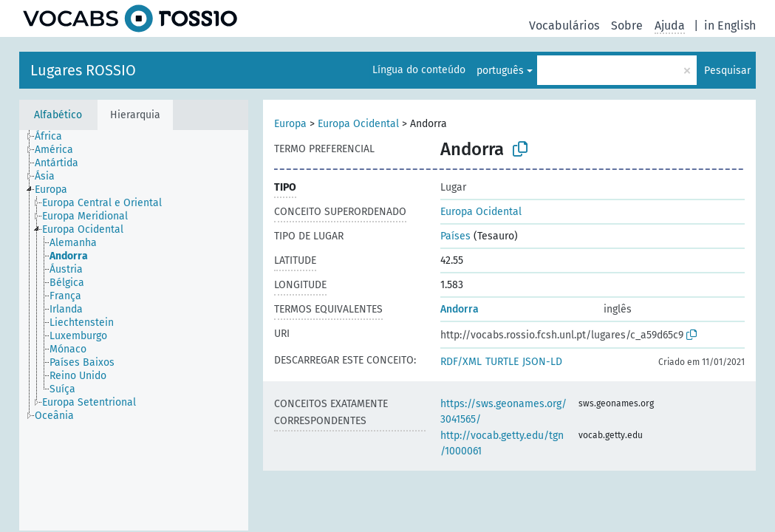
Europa (290, 124)
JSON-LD (542, 362)
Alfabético (58, 115)
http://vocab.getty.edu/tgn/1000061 (502, 443)
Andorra (460, 309)
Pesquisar (727, 71)
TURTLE (502, 362)
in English (730, 25)
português (500, 71)
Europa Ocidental (358, 124)
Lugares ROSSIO (83, 70)
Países (455, 236)
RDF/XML (461, 362)
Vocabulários (564, 25)
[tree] (134, 330)
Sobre (627, 25)
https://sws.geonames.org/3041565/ (503, 412)
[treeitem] (55, 137)
